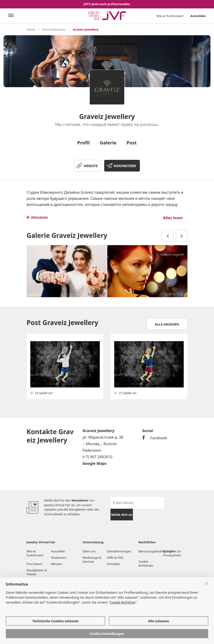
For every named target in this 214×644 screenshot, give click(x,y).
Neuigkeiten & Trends (37, 572)
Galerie (108, 143)
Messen (57, 564)
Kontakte (113, 564)
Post (132, 143)
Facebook (155, 438)
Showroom (59, 558)
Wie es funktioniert (170, 16)
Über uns (89, 551)
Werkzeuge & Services (92, 560)
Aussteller (58, 551)
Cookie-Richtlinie (123, 603)
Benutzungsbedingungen (151, 551)
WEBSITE (91, 166)
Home (31, 29)
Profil (84, 143)
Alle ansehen (167, 324)
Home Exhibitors (54, 29)
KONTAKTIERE (125, 166)
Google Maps (95, 463)
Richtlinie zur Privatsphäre (172, 553)
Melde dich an (122, 515)
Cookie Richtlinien (146, 563)
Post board (34, 564)
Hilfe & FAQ (115, 558)
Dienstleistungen (119, 551)
